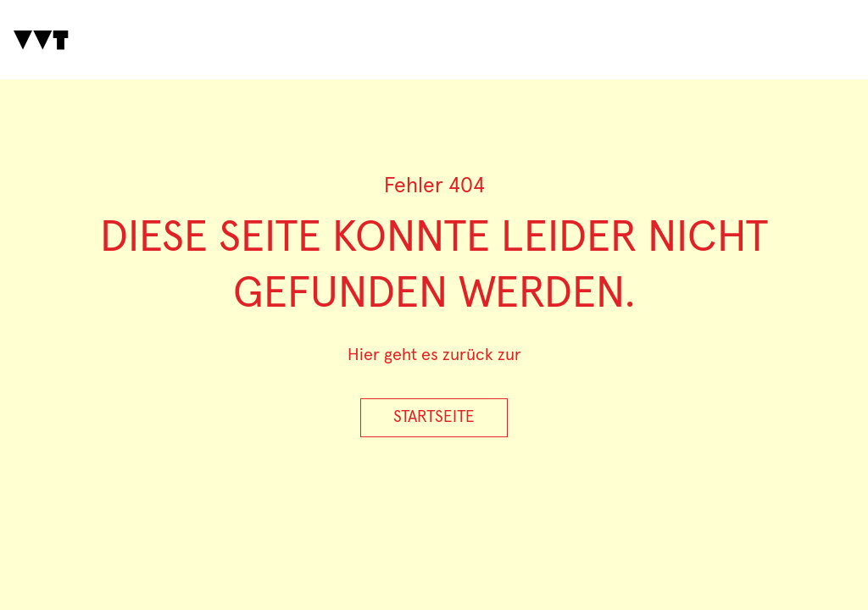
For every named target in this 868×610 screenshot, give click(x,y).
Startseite (434, 417)
